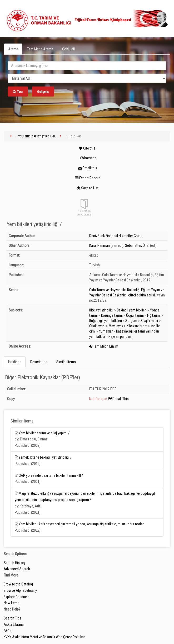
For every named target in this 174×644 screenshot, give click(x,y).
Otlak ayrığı (97, 326)
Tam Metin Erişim (104, 346)
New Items (12, 603)
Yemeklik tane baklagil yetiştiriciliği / (45, 457)
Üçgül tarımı (135, 315)
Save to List (88, 188)
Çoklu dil (68, 49)
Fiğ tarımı (154, 315)
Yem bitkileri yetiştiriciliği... (38, 136)
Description (39, 362)
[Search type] (87, 78)
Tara (18, 92)
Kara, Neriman (100, 246)
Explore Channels (17, 597)
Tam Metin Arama (40, 49)
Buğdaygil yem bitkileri (106, 321)
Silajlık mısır (149, 321)
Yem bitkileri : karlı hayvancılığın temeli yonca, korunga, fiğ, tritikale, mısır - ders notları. (82, 524)
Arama (13, 49)
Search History (15, 563)
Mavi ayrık (116, 326)
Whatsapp (88, 158)
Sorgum (131, 321)
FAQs (8, 631)
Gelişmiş (43, 92)
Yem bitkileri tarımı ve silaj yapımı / (44, 433)
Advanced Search (17, 569)
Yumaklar (106, 331)
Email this (88, 168)
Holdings (15, 362)
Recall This (118, 399)
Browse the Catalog (18, 584)
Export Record (88, 178)
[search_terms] (87, 66)
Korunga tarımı (112, 315)
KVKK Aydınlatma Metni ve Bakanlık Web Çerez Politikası (45, 637)
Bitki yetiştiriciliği (101, 310)
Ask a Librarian (15, 624)
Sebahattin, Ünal (137, 246)
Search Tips (13, 618)
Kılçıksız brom (137, 326)
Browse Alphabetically (20, 590)
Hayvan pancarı (120, 337)
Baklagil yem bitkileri (132, 310)
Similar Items (66, 362)
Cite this (87, 148)
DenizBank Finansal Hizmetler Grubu (116, 236)
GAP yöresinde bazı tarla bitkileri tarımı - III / (51, 475)
